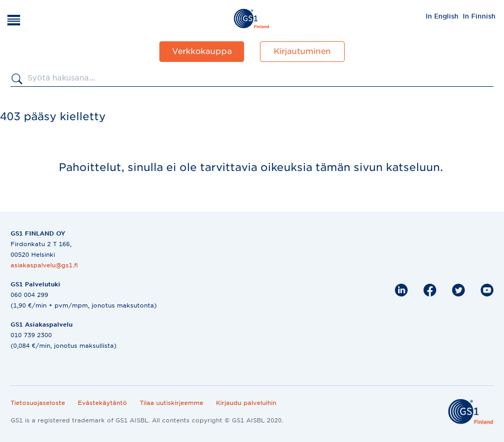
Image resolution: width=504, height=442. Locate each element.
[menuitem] (442, 16)
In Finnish (479, 16)
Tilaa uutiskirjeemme (172, 403)
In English (442, 16)
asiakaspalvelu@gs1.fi (44, 265)
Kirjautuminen (302, 51)
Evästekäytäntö (102, 403)
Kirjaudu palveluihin (246, 403)
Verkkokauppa (202, 51)
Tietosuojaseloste (38, 403)
